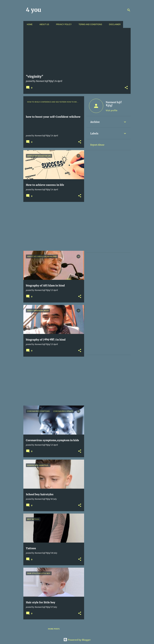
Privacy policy (63, 24)
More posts (54, 629)
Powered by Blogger (77, 640)
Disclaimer (114, 24)
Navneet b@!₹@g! (114, 104)
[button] (126, 88)
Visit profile (112, 110)
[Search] (129, 10)
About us (43, 24)
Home (29, 24)
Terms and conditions (89, 24)
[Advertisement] (53, 226)
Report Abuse (97, 145)
